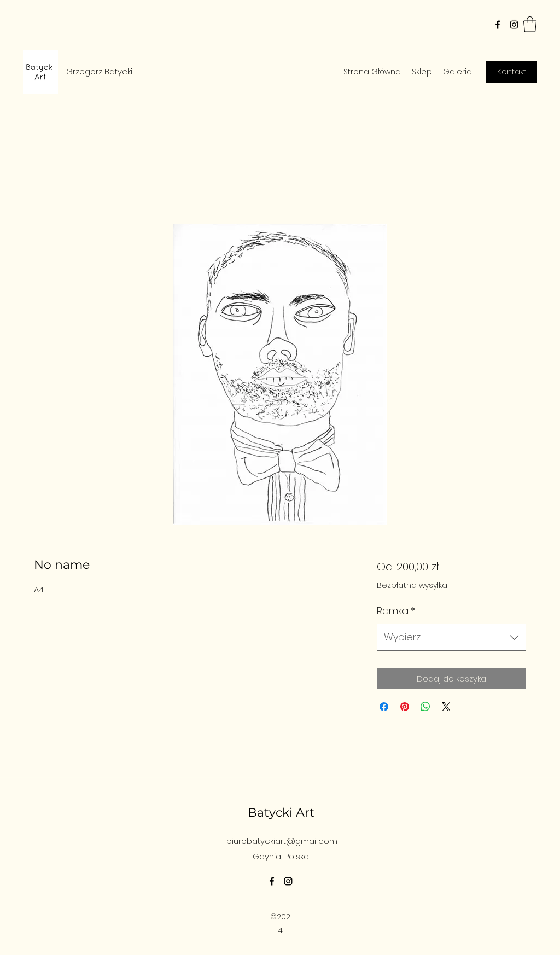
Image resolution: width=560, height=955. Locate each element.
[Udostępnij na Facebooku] (384, 707)
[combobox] (451, 637)
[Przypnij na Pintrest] (405, 707)
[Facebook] (498, 25)
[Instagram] (514, 25)
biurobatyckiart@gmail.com (282, 841)
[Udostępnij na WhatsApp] (425, 707)
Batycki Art (281, 813)
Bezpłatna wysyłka (412, 586)
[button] (530, 24)
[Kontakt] (511, 72)
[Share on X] (446, 707)
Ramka (396, 611)
